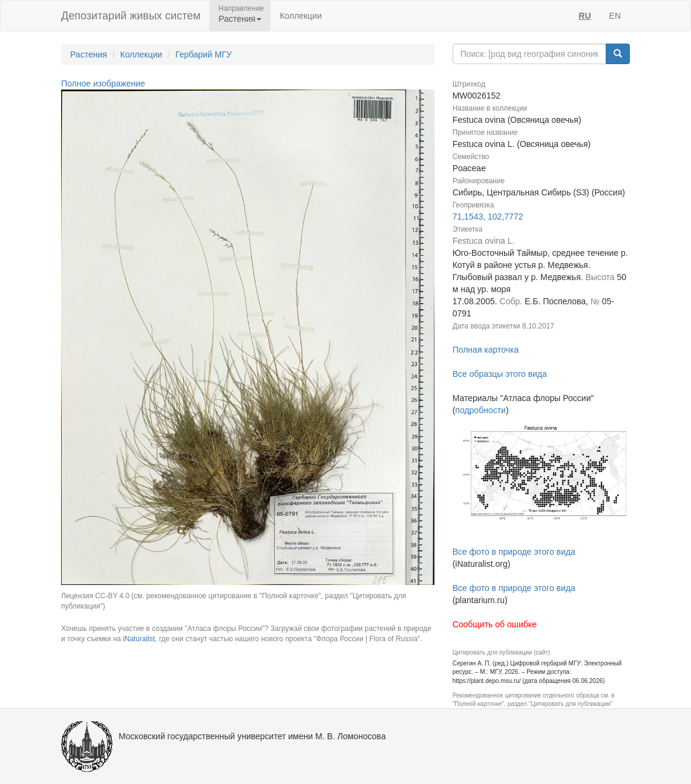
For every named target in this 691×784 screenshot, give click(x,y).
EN (615, 16)
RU (585, 16)
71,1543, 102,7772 (488, 217)
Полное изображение (103, 83)
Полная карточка (486, 350)
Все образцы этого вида (500, 374)
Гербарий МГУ (204, 54)
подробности (480, 410)
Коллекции (301, 16)
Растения (89, 54)
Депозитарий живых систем (131, 16)
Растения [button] (240, 19)
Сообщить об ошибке (495, 624)
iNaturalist (139, 639)
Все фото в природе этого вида (514, 552)
